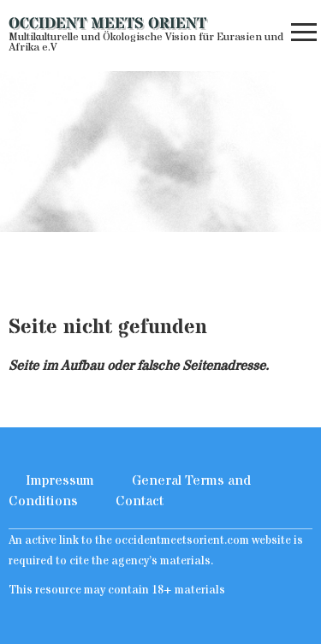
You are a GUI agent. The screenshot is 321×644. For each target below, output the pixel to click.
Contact (140, 501)
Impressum (60, 480)
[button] (304, 36)
